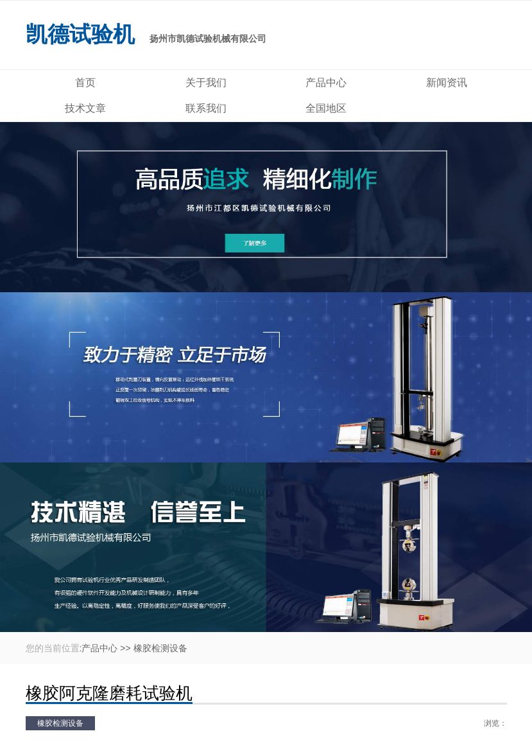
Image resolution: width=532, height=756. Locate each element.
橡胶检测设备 (160, 648)
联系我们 (206, 108)
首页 (85, 83)
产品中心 (326, 83)
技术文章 (85, 108)
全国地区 (326, 108)
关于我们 (206, 83)
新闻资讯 (447, 83)
